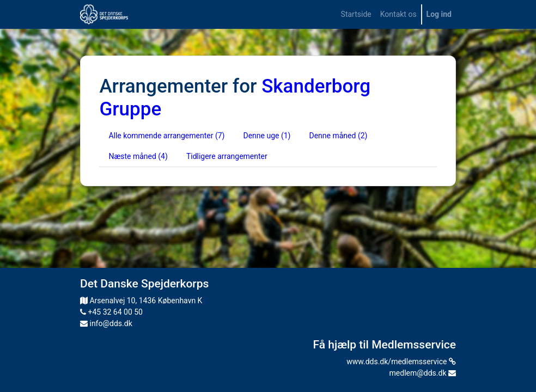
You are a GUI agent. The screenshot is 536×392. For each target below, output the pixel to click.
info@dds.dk (106, 323)
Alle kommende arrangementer (166, 136)
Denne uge (267, 136)
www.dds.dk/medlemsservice (401, 362)
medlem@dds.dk (423, 373)
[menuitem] (356, 14)
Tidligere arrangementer (227, 156)
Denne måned (338, 136)
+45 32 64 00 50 (111, 312)
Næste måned (138, 156)
